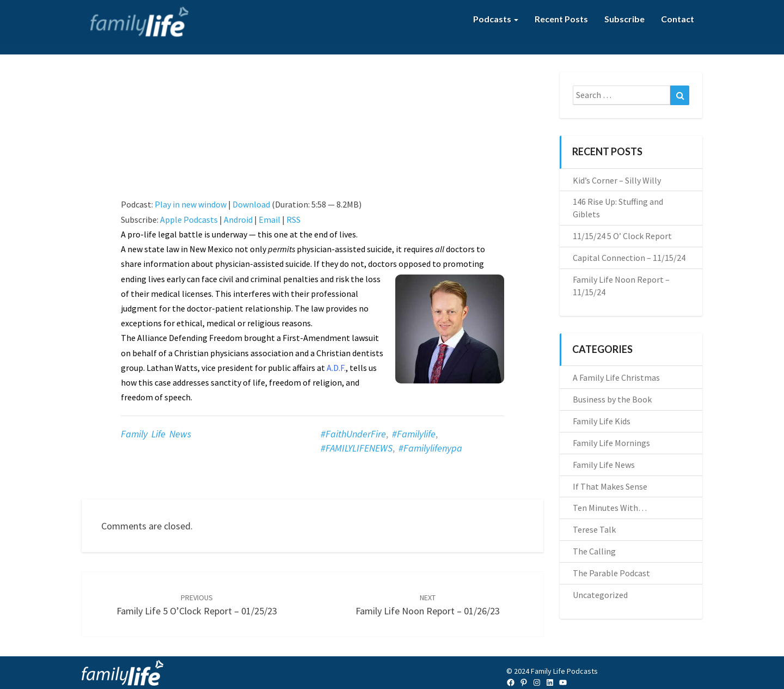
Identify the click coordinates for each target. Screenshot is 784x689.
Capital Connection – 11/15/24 (629, 258)
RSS (293, 219)
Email (269, 219)
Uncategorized (600, 595)
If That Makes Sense (610, 486)
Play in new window (191, 204)
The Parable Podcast (611, 573)
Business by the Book (612, 399)
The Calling (594, 551)
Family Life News (156, 434)
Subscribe (624, 19)
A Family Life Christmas (616, 377)
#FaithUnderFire (353, 434)
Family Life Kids (602, 421)
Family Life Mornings (611, 443)
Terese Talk (594, 529)
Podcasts (496, 19)
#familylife (414, 434)
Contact (678, 19)
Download (251, 204)
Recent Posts (561, 19)
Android (238, 219)
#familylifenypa (430, 448)
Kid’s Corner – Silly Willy (617, 180)
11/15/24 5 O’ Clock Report (622, 236)
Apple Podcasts (189, 219)
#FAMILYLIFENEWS (357, 448)
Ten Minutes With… (610, 508)
